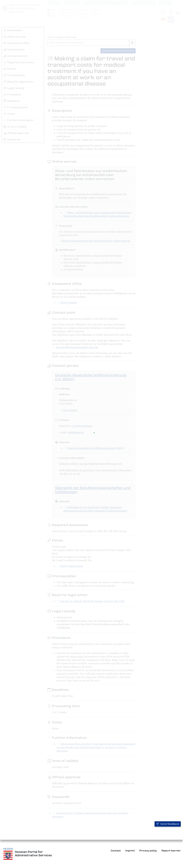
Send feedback (168, 824)
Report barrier (171, 851)
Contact (116, 851)
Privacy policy (148, 851)
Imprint (130, 851)
